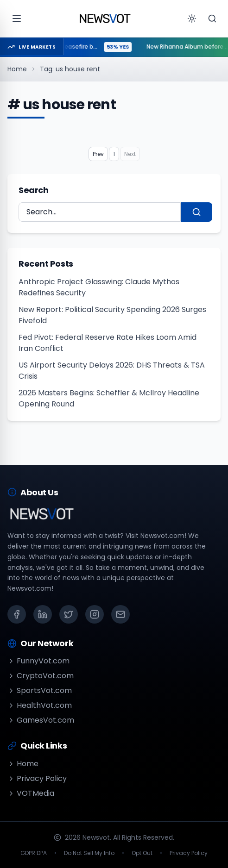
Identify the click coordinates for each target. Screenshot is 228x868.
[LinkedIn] (43, 614)
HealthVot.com (40, 705)
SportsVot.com (40, 690)
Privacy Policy (37, 778)
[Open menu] (17, 19)
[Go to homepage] (105, 19)
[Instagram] (95, 614)
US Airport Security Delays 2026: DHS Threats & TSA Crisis (112, 371)
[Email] (120, 614)
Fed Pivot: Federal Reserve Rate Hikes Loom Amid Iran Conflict (108, 343)
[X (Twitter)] (69, 614)
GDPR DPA (34, 853)
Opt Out (142, 853)
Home (17, 69)
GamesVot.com (41, 720)
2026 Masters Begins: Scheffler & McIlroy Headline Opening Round (109, 398)
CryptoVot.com (41, 676)
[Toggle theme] (192, 19)
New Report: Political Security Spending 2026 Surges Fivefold (112, 315)
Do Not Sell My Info (89, 853)
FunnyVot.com (38, 661)
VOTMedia (31, 793)
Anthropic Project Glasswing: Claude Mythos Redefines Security (99, 287)
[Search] (212, 19)
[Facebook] (17, 614)
